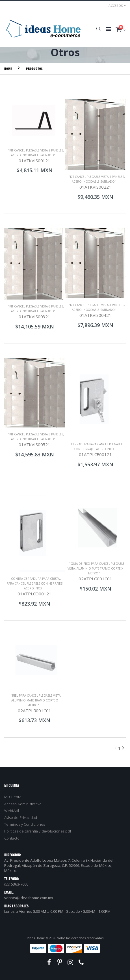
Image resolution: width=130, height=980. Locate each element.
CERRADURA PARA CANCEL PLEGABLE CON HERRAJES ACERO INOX (97, 447)
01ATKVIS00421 (95, 315)
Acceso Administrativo (23, 804)
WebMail (12, 811)
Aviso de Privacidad (21, 817)
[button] (98, 29)
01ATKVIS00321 (34, 317)
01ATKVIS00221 (95, 187)
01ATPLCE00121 (95, 454)
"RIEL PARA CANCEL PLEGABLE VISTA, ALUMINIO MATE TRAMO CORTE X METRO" (36, 700)
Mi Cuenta (13, 797)
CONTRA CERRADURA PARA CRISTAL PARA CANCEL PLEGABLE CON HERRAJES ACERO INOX (35, 583)
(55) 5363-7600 (16, 884)
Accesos (116, 6)
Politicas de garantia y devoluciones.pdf (38, 831)
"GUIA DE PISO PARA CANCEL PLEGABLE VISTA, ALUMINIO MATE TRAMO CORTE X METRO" (96, 568)
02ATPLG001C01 (95, 579)
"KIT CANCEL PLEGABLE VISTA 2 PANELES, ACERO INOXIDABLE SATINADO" (36, 153)
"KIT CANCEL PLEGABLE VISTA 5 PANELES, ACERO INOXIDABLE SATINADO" (36, 437)
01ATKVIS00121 (34, 161)
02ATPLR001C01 (34, 711)
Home (8, 69)
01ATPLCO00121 (34, 594)
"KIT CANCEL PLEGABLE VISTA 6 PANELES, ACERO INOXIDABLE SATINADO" (36, 309)
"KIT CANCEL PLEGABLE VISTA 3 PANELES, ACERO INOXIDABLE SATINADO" (97, 307)
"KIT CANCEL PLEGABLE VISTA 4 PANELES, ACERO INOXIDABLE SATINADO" (97, 179)
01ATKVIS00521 (34, 444)
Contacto (12, 838)
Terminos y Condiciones (25, 824)
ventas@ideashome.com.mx (29, 898)
